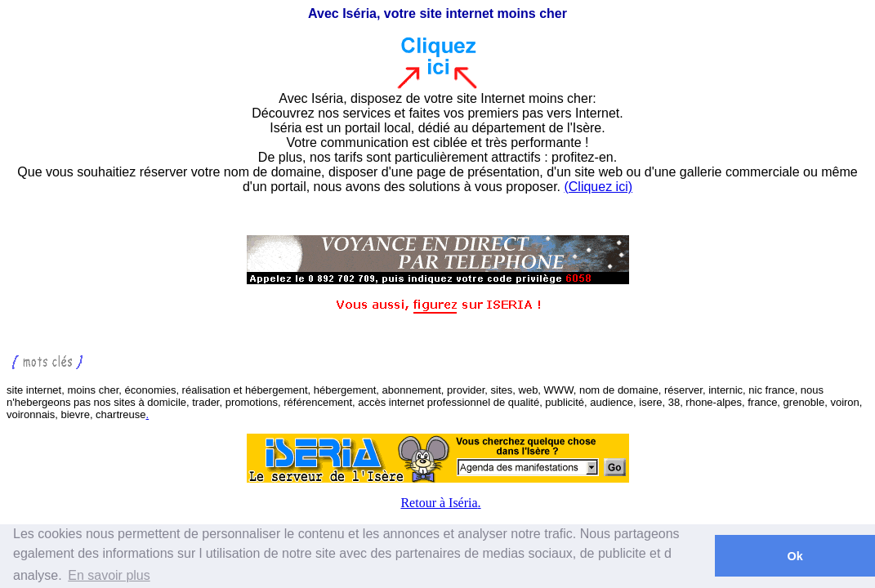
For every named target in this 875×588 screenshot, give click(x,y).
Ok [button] (795, 556)
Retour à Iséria (439, 503)
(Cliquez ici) (598, 187)
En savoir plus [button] (109, 575)
